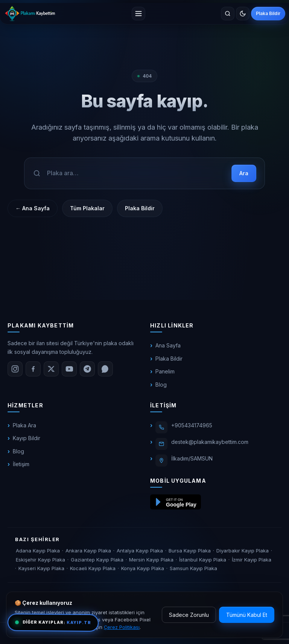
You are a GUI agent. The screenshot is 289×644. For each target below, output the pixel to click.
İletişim (21, 464)
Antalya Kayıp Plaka (140, 551)
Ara (244, 173)
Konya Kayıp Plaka (143, 568)
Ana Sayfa (168, 345)
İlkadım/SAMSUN (192, 458)
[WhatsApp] (105, 369)
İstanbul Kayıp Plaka (203, 560)
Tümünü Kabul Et (247, 615)
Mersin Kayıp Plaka (151, 560)
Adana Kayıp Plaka (38, 551)
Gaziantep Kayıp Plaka (97, 560)
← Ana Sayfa (33, 208)
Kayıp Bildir (27, 438)
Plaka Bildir (268, 13)
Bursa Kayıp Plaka (190, 551)
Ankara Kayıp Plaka (88, 551)
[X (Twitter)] (51, 369)
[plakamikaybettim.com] (30, 14)
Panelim (165, 371)
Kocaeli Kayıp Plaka (93, 568)
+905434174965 (192, 425)
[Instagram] (15, 369)
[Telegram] (87, 369)
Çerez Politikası (122, 627)
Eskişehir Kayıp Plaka (40, 560)
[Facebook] (33, 369)
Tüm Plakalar (87, 208)
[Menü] (138, 14)
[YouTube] (69, 369)
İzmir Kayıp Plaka (252, 560)
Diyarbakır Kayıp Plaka (243, 551)
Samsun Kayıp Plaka (193, 568)
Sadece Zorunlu (189, 615)
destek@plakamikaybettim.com (210, 442)
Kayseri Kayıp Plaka (41, 568)
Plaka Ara (24, 425)
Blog (161, 385)
